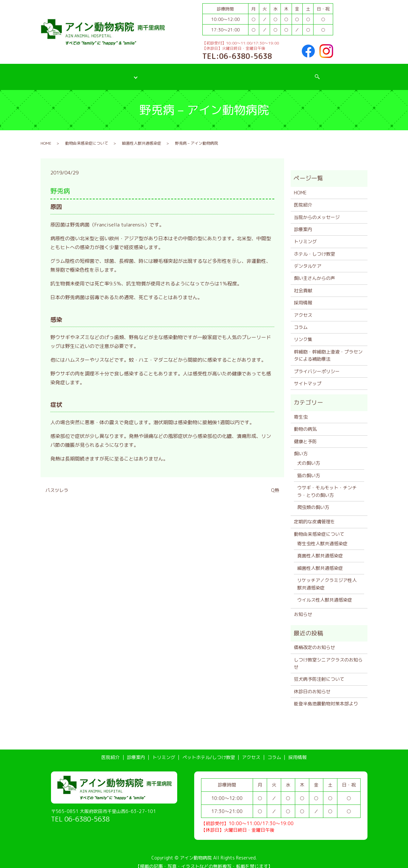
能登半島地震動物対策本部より (326, 697)
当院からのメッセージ (317, 210)
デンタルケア (308, 259)
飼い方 (301, 447)
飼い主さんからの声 (314, 271)
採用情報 (314, 73)
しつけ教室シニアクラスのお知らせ (328, 656)
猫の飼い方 (309, 469)
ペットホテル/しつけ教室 (200, 73)
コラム (282, 73)
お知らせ (303, 608)
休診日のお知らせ (312, 685)
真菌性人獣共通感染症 (320, 549)
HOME (46, 136)
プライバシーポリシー (317, 364)
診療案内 (112, 73)
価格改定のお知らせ (314, 641)
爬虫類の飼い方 (313, 501)
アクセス (250, 73)
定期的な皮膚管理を (314, 515)
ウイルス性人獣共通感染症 (325, 593)
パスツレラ (57, 484)
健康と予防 (305, 434)
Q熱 (275, 484)
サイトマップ (308, 377)
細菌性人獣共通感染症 (142, 136)
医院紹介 (78, 73)
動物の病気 (305, 422)
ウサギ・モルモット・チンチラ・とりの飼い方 (327, 485)
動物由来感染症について (87, 136)
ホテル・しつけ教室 (314, 247)
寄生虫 (301, 410)
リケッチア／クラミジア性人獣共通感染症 (327, 577)
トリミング (148, 73)
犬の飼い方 (309, 456)
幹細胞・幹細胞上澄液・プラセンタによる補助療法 (328, 348)
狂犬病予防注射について (319, 672)
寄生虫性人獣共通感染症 (322, 537)
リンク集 (303, 333)
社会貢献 (303, 284)
